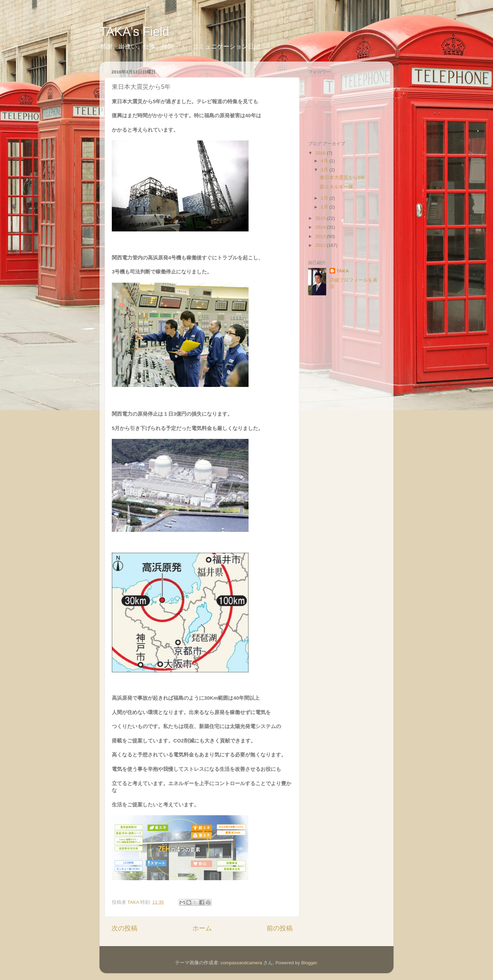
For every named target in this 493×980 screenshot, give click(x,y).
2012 (321, 245)
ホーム (202, 928)
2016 (321, 153)
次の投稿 (124, 928)
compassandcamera (241, 963)
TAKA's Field (134, 32)
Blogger (309, 963)
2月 (325, 198)
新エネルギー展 (336, 187)
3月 (325, 170)
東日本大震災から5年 (343, 178)
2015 (321, 218)
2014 (321, 227)
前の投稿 (280, 928)
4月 (325, 161)
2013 (321, 236)
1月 (325, 207)
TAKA (343, 271)
